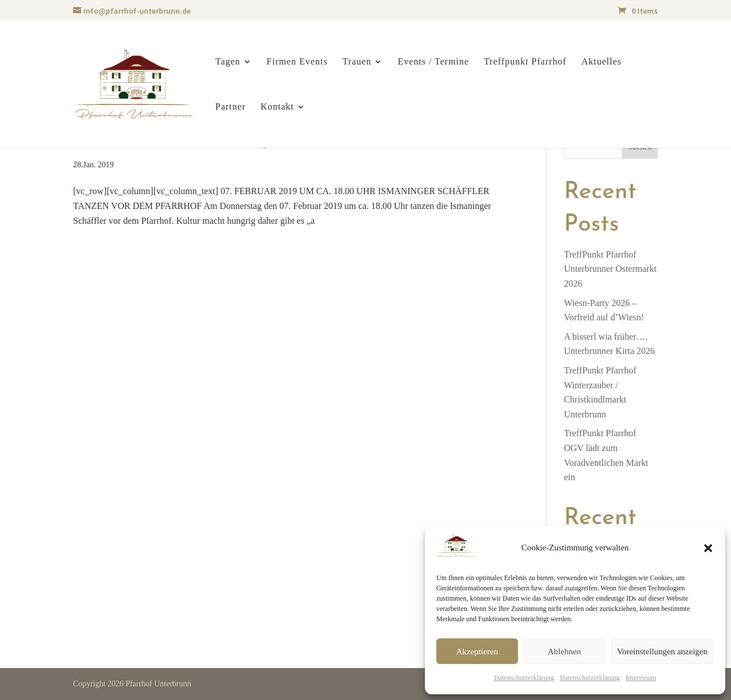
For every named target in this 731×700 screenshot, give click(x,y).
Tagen (228, 62)
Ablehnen (564, 651)
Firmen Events (297, 62)
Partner (230, 107)
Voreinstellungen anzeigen (662, 651)
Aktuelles (601, 62)
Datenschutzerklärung (524, 678)
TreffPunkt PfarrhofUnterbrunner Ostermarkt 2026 (610, 269)
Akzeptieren (477, 651)
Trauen (357, 62)
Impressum (641, 678)
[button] (708, 548)
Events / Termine (433, 62)
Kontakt (277, 107)
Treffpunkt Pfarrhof (525, 62)
